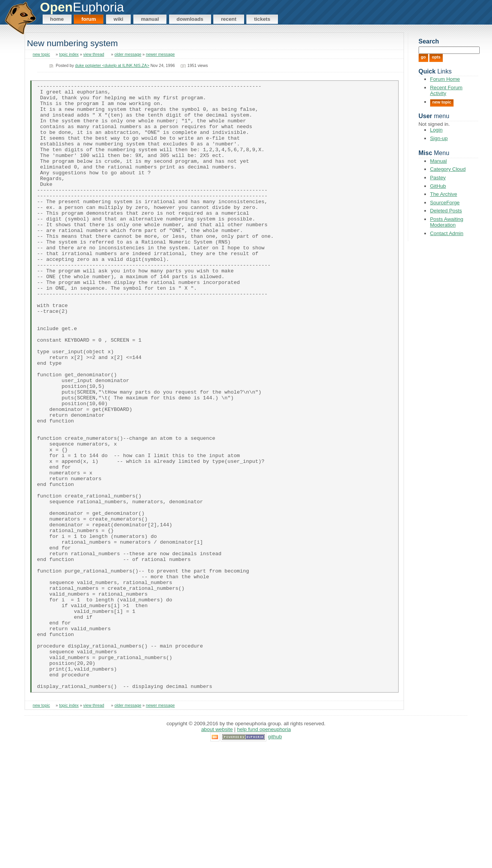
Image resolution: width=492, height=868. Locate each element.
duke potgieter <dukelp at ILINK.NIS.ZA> (112, 65)
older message (128, 54)
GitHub (438, 186)
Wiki (119, 19)
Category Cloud (448, 169)
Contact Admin (447, 233)
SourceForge (445, 203)
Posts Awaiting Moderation (447, 222)
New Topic (442, 102)
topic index (69, 54)
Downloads (190, 19)
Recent (229, 19)
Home (57, 19)
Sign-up (439, 138)
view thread (94, 54)
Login (436, 130)
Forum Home (445, 79)
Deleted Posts (446, 211)
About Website (217, 850)
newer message (160, 54)
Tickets (262, 19)
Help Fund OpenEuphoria (264, 850)
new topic (41, 54)
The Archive (444, 194)
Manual (150, 19)
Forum (89, 19)
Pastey (438, 178)
